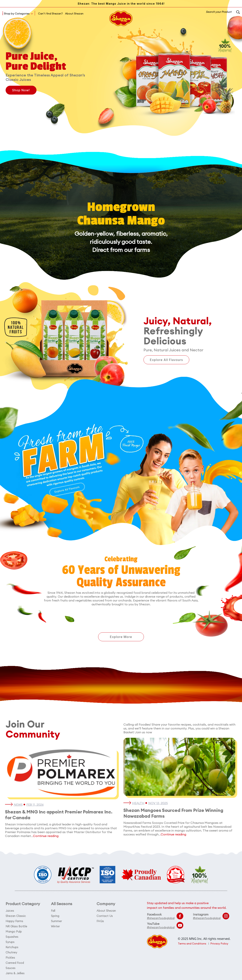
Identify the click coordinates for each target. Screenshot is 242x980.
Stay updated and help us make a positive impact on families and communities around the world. (187, 905)
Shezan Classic (16, 916)
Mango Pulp (14, 931)
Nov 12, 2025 (158, 803)
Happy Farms (14, 921)
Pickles (10, 958)
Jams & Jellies (15, 973)
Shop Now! (21, 90)
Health (138, 803)
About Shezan (74, 14)
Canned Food (15, 963)
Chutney (11, 952)
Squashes (12, 937)
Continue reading (46, 836)
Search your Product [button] (223, 12)
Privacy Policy (219, 944)
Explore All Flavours (166, 360)
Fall (53, 911)
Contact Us (105, 916)
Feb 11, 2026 (35, 805)
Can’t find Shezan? (50, 14)
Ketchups (12, 947)
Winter (55, 926)
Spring (55, 916)
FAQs (100, 921)
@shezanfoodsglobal (161, 918)
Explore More (121, 637)
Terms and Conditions (192, 944)
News (18, 805)
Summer (56, 921)
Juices (10, 911)
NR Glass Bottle (16, 926)
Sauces (11, 968)
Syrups (10, 942)
